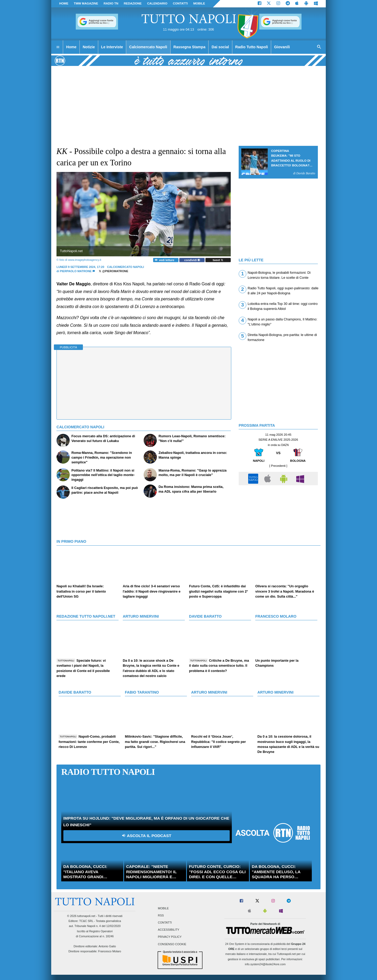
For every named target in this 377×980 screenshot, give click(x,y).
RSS (161, 915)
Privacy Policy (170, 937)
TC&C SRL (86, 921)
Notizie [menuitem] (89, 47)
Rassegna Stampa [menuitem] (189, 47)
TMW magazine (86, 3)
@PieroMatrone (114, 271)
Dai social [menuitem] (220, 47)
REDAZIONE (133, 3)
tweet (218, 260)
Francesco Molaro (110, 951)
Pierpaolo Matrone (76, 271)
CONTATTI (180, 3)
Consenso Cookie (172, 944)
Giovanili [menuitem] (282, 47)
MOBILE (199, 3)
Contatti (165, 923)
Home (64, 3)
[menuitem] (58, 47)
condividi (192, 260)
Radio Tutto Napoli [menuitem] (252, 47)
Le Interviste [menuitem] (112, 47)
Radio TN (111, 3)
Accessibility (169, 930)
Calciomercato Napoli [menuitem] (148, 47)
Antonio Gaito (107, 946)
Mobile (163, 908)
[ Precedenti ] (278, 466)
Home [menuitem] (71, 47)
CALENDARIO (157, 3)
